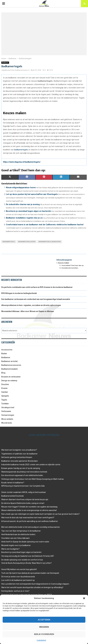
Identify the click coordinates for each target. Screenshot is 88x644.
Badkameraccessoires (11, 365)
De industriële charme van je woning (23, 204)
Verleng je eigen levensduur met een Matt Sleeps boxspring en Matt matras (33, 479)
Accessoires (7, 350)
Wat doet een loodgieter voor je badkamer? (19, 450)
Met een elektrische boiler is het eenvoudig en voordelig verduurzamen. (31, 527)
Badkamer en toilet (9, 361)
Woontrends (7, 423)
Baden (4, 354)
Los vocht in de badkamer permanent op (18, 580)
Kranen (4, 388)
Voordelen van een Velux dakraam (15, 538)
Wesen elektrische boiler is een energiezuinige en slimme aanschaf (29, 510)
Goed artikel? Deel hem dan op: (73, 265)
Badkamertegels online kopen (50, 242)
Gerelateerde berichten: (70, 268)
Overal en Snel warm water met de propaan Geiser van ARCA (27, 595)
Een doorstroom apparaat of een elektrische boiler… (23, 475)
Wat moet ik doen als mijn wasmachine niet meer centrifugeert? (28, 518)
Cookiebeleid (41, 640)
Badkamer (5, 63)
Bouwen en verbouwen (11, 377)
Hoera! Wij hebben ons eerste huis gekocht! (19, 569)
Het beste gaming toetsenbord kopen (17, 457)
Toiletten (5, 404)
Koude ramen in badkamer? (13, 483)
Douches (5, 384)
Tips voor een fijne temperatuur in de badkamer (21, 531)
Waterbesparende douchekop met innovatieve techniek (24, 472)
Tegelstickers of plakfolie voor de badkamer (19, 454)
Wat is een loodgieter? (10, 549)
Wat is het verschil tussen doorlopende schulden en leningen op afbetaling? (32, 587)
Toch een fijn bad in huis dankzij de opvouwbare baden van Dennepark (30, 573)
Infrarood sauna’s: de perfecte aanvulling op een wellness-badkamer (30, 521)
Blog (3, 373)
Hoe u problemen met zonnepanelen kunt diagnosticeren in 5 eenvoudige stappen (35, 584)
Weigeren (44, 627)
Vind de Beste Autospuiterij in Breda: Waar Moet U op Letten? (26, 563)
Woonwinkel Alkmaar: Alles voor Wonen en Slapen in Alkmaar (28, 311)
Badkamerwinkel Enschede (13, 496)
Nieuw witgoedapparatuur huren (21, 188)
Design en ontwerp (9, 381)
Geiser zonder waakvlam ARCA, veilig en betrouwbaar (24, 492)
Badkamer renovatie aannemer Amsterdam (20, 461)
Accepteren (44, 620)
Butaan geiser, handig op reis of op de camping (21, 468)
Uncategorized (8, 407)
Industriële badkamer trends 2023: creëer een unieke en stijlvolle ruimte (31, 465)
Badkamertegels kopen (27, 242)
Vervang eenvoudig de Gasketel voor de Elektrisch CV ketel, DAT (28, 556)
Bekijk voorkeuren (44, 634)
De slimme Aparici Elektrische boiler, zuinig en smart (23, 503)
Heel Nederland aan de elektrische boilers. (19, 534)
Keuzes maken (64, 263)
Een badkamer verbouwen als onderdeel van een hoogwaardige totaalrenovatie (36, 299)
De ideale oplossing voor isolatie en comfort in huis (22, 560)
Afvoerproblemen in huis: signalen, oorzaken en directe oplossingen (31, 305)
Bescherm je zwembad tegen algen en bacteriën (29, 211)
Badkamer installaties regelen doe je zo (24, 218)
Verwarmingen (8, 415)
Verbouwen (6, 411)
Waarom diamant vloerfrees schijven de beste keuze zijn (25, 499)
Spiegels (5, 396)
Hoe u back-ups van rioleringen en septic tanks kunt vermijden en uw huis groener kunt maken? (40, 514)
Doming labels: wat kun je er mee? (15, 591)
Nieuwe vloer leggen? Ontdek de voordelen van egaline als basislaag (29, 507)
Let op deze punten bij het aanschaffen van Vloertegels (32, 194)
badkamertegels (21, 150)
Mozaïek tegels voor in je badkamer (16, 545)
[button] (84, 598)
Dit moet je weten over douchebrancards (18, 577)
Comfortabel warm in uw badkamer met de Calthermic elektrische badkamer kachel (45, 225)
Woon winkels (7, 419)
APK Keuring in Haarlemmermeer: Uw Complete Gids (23, 486)
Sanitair (5, 392)
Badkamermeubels (10, 369)
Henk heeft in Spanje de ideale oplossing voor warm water (25, 542)
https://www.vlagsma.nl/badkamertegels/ (22, 162)
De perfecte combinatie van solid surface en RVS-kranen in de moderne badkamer (37, 287)
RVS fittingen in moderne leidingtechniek (19, 293)
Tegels (4, 400)
